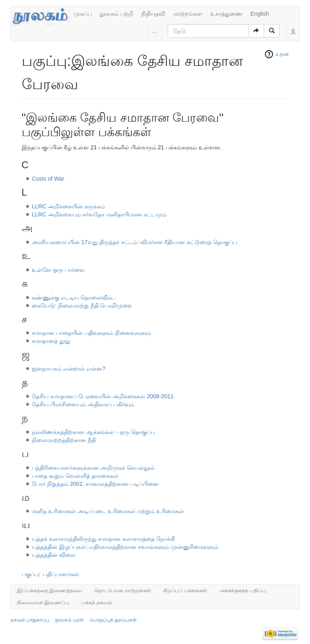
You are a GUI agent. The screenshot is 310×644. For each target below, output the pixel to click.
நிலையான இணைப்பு (43, 602)
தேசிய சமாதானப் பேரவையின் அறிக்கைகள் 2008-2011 (103, 396)
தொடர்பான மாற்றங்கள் (123, 590)
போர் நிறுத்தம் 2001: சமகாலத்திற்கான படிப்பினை (95, 484)
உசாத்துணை (226, 14)
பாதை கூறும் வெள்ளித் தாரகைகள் (75, 476)
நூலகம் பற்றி (116, 14)
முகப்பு (83, 14)
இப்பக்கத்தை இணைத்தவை (50, 590)
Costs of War (48, 179)
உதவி (282, 54)
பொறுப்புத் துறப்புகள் (113, 620)
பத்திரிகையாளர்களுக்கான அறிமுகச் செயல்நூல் (93, 468)
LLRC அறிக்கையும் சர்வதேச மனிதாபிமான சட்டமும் (99, 214)
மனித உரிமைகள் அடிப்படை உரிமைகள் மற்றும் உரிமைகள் (108, 511)
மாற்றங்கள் (188, 14)
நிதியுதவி (153, 14)
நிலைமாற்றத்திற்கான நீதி (64, 440)
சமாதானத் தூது (51, 341)
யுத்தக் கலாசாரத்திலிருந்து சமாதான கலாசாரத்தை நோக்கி (103, 539)
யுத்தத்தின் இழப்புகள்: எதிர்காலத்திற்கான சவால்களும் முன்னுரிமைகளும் (125, 547)
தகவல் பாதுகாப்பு (30, 620)
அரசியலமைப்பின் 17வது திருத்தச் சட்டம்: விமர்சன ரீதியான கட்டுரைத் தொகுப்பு (134, 242)
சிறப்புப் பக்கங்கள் (185, 590)
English (260, 14)
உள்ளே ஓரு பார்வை (58, 270)
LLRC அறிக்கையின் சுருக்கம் (68, 206)
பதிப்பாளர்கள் (61, 574)
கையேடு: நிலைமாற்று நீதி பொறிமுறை (82, 306)
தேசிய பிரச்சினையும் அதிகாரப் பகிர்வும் (83, 404)
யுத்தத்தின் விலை (54, 555)
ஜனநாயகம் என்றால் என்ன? (69, 369)
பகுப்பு (30, 574)
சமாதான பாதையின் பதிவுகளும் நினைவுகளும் (91, 333)
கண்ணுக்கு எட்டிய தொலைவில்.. (74, 298)
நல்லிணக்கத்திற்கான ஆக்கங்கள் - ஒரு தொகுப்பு (93, 432)
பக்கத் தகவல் (97, 602)
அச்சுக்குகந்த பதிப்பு (243, 590)
